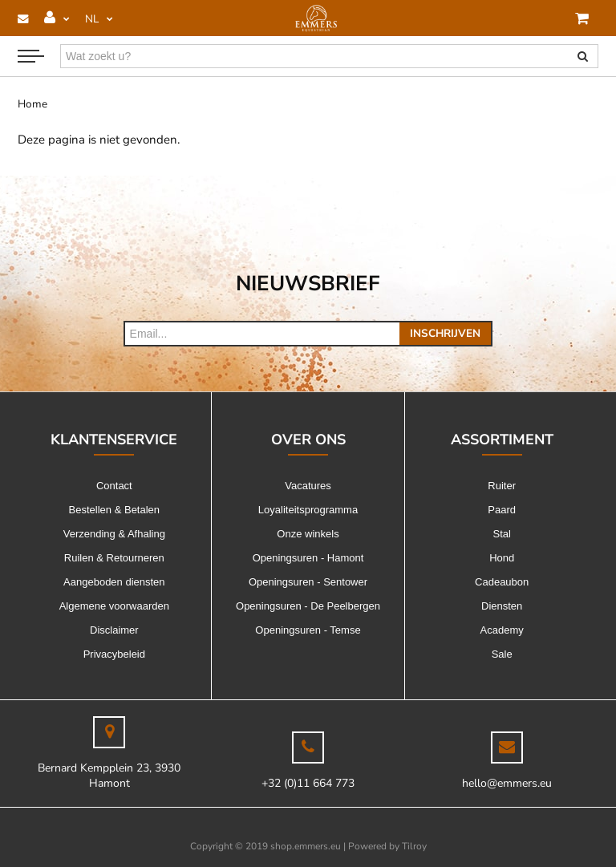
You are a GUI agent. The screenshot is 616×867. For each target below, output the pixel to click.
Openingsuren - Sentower (308, 582)
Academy (502, 630)
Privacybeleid (114, 654)
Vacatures (308, 486)
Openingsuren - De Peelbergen (308, 606)
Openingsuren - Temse (308, 630)
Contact (114, 486)
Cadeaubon (502, 582)
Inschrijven (445, 333)
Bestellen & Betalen (114, 510)
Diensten (502, 606)
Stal (501, 534)
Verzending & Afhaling (114, 534)
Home (32, 104)
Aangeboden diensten (114, 582)
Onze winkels (308, 534)
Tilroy (414, 846)
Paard (502, 510)
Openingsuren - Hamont (308, 558)
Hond (502, 558)
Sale (502, 654)
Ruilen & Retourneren (114, 558)
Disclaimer (114, 630)
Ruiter (502, 486)
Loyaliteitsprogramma (308, 510)
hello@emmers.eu (507, 783)
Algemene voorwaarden (114, 606)
